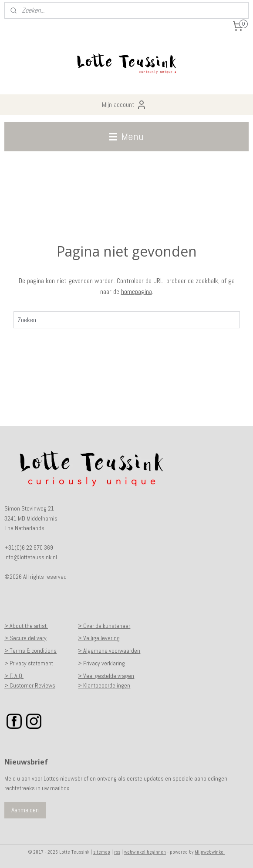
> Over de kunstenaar (104, 626)
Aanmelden (25, 810)
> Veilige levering (99, 638)
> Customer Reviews (30, 685)
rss (117, 852)
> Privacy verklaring (101, 663)
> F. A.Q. (14, 676)
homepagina (137, 292)
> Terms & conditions (30, 651)
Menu (126, 136)
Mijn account (124, 105)
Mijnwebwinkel (210, 852)
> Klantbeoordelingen (104, 685)
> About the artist (26, 626)
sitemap (102, 852)
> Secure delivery (25, 638)
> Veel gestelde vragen (106, 676)
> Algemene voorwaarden (109, 651)
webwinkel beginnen (145, 852)
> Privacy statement (29, 663)
